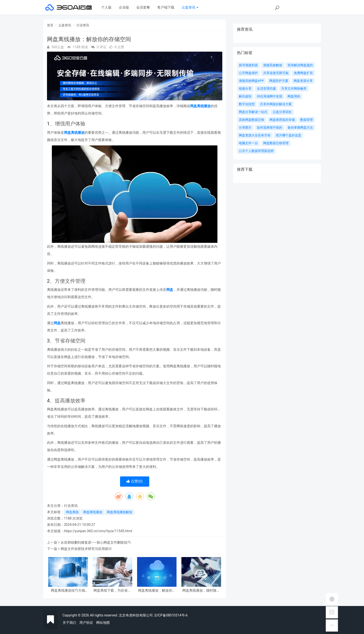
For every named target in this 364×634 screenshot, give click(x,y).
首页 (50, 25)
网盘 (170, 290)
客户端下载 (166, 7)
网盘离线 (72, 512)
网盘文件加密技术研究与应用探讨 (86, 549)
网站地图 (103, 623)
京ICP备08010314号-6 (171, 615)
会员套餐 (143, 7)
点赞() (135, 481)
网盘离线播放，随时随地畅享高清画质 (201, 591)
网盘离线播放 (200, 106)
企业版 (124, 7)
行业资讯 (83, 25)
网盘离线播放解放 (120, 512)
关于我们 (69, 623)
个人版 (106, 7)
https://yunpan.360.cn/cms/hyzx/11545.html (98, 531)
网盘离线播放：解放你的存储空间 (157, 591)
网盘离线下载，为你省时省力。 (112, 591)
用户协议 (86, 623)
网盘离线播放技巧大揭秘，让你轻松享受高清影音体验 (68, 591)
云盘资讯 (190, 7)
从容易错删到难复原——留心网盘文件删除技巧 (96, 542)
